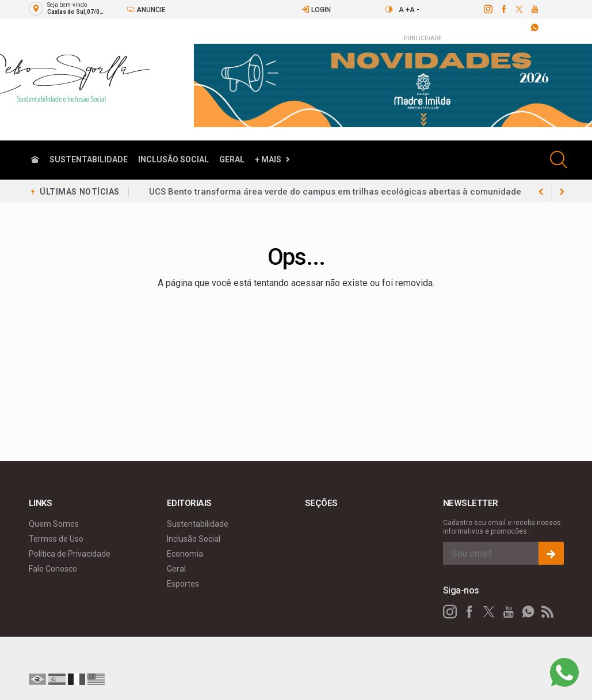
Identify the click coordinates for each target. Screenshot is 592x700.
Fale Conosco (53, 569)
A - (415, 10)
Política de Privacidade (70, 554)
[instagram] (488, 9)
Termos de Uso (56, 539)
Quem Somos (54, 524)
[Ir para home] (35, 160)
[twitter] (519, 9)
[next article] (541, 192)
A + (404, 10)
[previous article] (562, 192)
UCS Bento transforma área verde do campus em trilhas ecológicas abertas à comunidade (335, 192)
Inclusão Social (173, 159)
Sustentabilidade (89, 159)
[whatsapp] (528, 612)
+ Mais (268, 159)
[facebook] (503, 9)
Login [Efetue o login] (316, 9)
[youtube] (534, 9)
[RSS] (548, 612)
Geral (232, 159)
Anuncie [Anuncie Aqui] (146, 9)
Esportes (183, 584)
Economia (185, 554)
